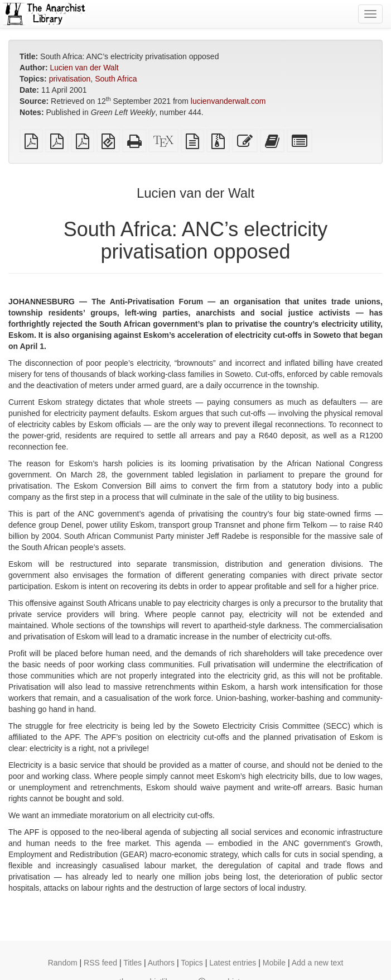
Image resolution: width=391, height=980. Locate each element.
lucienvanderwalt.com (228, 101)
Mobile (274, 963)
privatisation (70, 79)
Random (63, 963)
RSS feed (100, 963)
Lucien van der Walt (84, 68)
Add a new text (318, 963)
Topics (192, 963)
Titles (132, 963)
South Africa (116, 79)
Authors (161, 963)
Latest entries (233, 963)
